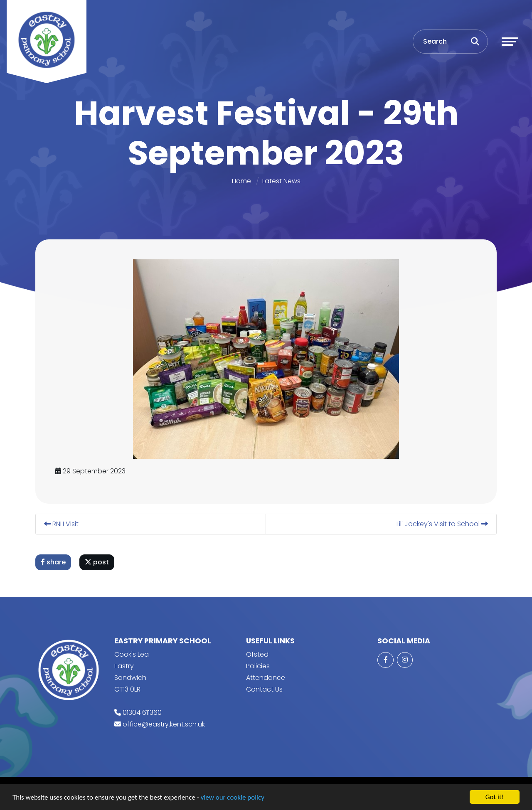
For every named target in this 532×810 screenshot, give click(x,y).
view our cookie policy (233, 798)
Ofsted (257, 654)
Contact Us (264, 689)
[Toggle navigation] (510, 42)
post (98, 562)
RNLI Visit (63, 524)
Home (241, 181)
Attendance (266, 678)
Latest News (281, 181)
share (54, 562)
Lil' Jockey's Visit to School (443, 524)
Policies (258, 666)
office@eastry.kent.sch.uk (164, 724)
